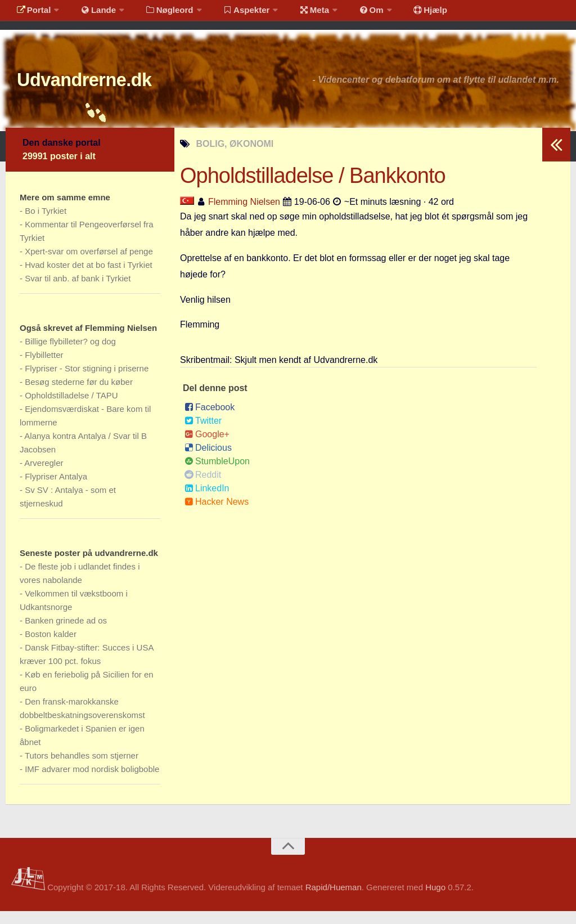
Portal (31, 14)
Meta (296, 14)
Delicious (208, 461)
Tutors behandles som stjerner (82, 768)
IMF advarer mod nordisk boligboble (92, 782)
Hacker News (217, 515)
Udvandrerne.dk (105, 90)
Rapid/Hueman (334, 901)
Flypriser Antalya (56, 489)
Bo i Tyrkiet (46, 224)
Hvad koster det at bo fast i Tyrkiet (89, 278)
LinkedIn (207, 501)
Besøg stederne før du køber (79, 395)
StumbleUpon (217, 474)
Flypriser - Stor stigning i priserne (87, 381)
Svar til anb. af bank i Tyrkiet (78, 291)
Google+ (207, 447)
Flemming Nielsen (244, 215)
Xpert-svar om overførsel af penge (89, 264)
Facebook (210, 420)
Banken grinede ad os (66, 633)
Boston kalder (51, 647)
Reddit (203, 488)
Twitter (203, 434)
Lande (92, 14)
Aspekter (233, 14)
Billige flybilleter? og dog (70, 354)
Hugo (435, 901)
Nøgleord (159, 14)
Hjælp (402, 14)
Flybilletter (44, 368)
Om (349, 14)
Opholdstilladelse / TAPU (71, 408)
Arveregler (44, 476)
